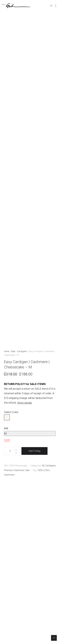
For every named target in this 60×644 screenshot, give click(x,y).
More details (25, 403)
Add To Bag (34, 451)
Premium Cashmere (14, 470)
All (43, 466)
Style (13, 351)
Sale (27, 470)
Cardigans (22, 351)
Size (6, 428)
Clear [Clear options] (7, 440)
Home (7, 351)
